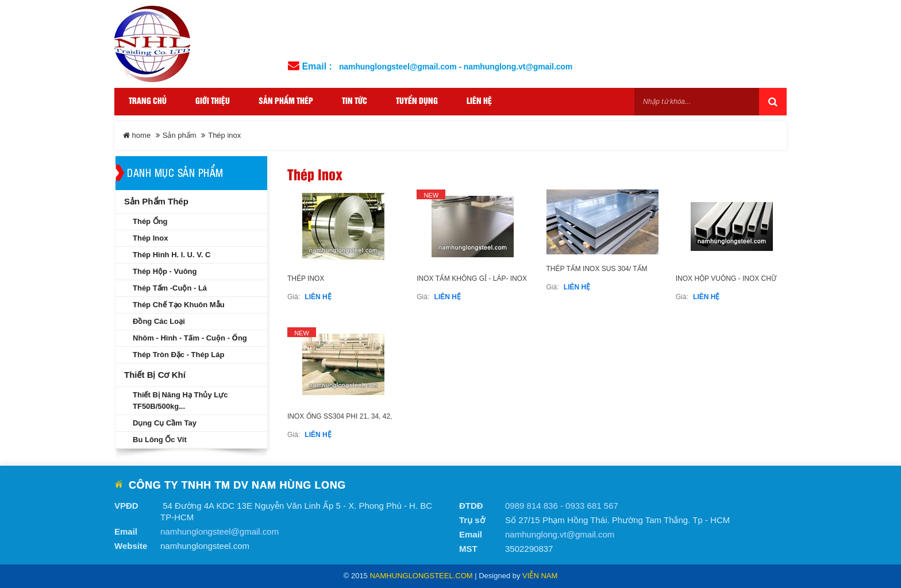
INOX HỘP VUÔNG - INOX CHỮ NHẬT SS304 (726, 284)
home (137, 135)
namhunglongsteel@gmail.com (220, 531)
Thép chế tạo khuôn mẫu (179, 305)
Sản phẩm (180, 135)
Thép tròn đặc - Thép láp (178, 355)
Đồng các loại (159, 321)
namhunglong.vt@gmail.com (560, 534)
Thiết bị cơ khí (155, 375)
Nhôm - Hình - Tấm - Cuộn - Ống (190, 338)
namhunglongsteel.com (421, 576)
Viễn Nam (540, 576)
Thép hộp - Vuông (165, 271)
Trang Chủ (148, 101)
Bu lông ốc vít (160, 440)
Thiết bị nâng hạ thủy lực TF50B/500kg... (180, 401)
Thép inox (306, 278)
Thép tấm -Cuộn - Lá (170, 288)
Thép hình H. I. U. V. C (172, 255)
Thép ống (150, 221)
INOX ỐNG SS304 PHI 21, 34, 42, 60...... (340, 422)
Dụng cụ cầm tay (165, 423)
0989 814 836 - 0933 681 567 (562, 506)
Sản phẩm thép (156, 201)
